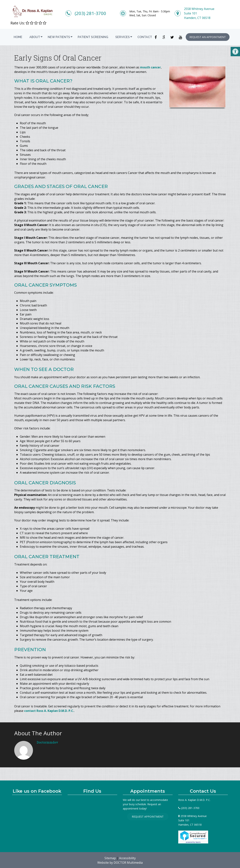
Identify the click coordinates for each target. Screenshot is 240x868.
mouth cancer (150, 67)
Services (123, 37)
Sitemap (110, 858)
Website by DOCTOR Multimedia (120, 863)
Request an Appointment (208, 37)
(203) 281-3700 (90, 13)
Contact (145, 37)
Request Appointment (148, 817)
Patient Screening (93, 37)
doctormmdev (47, 742)
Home (18, 37)
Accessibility (127, 858)
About (35, 37)
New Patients (59, 37)
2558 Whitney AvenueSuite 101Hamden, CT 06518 (199, 13)
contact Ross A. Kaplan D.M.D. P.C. (49, 711)
